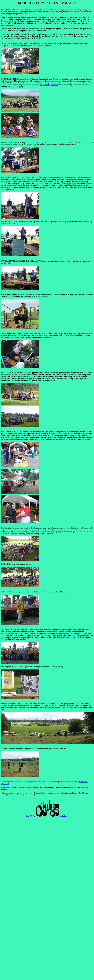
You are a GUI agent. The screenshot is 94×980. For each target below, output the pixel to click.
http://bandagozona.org (49, 85)
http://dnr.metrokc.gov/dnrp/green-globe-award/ (19, 633)
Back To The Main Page (47, 816)
